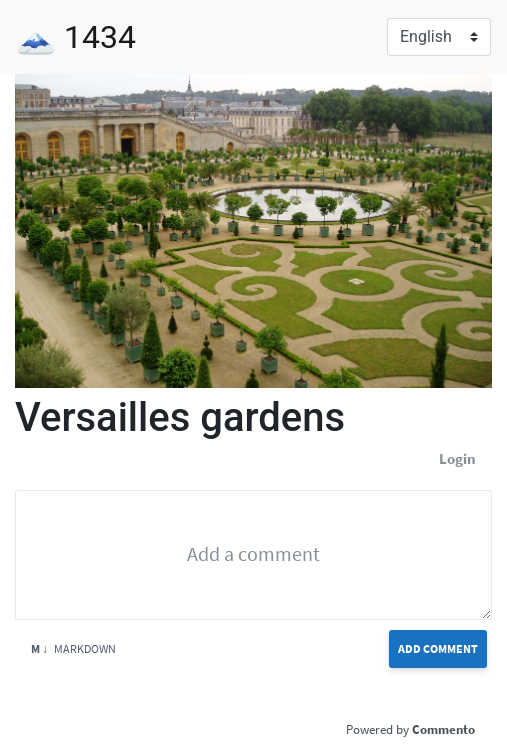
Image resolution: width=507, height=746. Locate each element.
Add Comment (438, 648)
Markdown (73, 648)
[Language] (439, 37)
